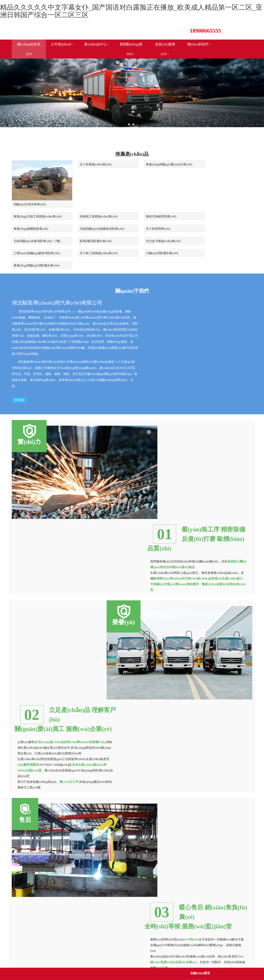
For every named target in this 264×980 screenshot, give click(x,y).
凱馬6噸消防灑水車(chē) (153, 221)
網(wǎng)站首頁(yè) (29, 49)
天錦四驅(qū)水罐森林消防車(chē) (220, 209)
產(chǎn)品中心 (97, 44)
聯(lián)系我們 (199, 44)
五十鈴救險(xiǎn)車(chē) (91, 161)
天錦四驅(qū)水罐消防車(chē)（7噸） (100, 221)
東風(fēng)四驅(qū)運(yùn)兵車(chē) (160, 161)
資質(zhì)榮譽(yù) (165, 49)
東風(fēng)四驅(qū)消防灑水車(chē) (221, 233)
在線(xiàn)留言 (200, 973)
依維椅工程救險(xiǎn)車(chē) (32, 209)
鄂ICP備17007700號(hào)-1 (55, 947)
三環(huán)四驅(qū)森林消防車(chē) (37, 233)
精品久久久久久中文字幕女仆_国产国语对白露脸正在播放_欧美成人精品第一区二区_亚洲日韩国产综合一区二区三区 (131, 11)
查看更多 (20, 367)
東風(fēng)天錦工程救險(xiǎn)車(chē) (222, 161)
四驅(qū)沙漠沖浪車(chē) (30, 197)
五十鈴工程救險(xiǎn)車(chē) (94, 233)
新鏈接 (28, 953)
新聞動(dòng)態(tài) (131, 49)
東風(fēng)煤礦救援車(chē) (154, 209)
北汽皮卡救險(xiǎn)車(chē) (216, 221)
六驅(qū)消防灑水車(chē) (153, 233)
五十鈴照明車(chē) (26, 221)
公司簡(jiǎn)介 (63, 44)
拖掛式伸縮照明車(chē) (90, 209)
